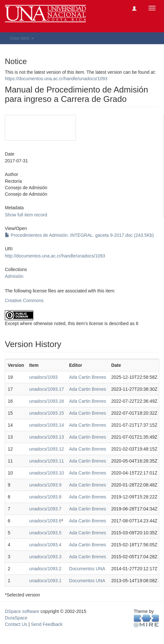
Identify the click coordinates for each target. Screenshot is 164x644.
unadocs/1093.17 (47, 389)
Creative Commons (24, 300)
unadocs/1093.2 (46, 569)
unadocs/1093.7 (46, 509)
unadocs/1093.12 (47, 449)
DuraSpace (16, 618)
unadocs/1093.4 (46, 545)
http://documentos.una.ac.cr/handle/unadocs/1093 (55, 256)
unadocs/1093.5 (46, 533)
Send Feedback (47, 624)
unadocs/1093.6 (46, 521)
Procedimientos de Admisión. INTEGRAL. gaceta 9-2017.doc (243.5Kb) (79, 235)
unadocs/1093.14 (47, 425)
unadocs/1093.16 (47, 401)
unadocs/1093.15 (47, 413)
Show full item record (26, 215)
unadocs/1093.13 (47, 437)
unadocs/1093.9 (46, 485)
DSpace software (22, 611)
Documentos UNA (87, 569)
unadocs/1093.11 (47, 461)
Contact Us (16, 624)
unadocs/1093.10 (47, 473)
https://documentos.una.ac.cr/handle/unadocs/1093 (56, 79)
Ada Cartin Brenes (87, 377)
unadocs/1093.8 (46, 497)
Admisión (14, 276)
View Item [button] (22, 38)
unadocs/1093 (44, 377)
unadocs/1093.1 (46, 581)
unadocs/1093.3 (46, 557)
